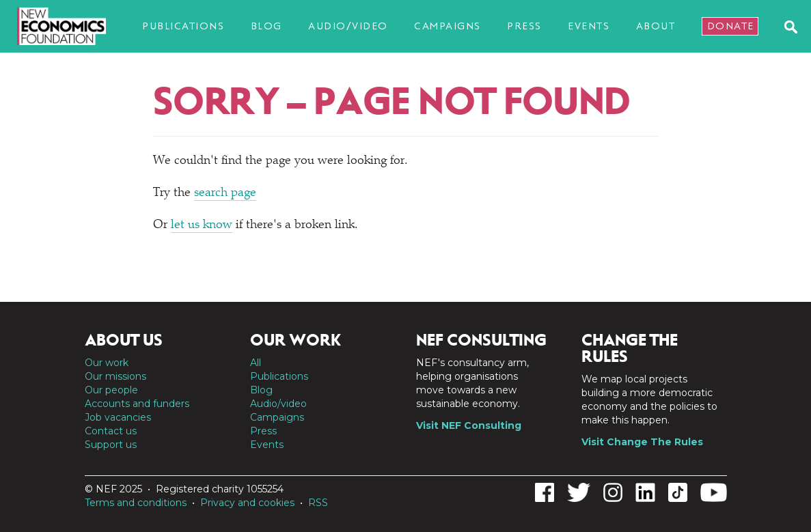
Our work (107, 363)
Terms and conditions (136, 503)
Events (589, 26)
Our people (111, 390)
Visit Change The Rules (642, 442)
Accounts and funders (137, 404)
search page (225, 193)
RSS (318, 503)
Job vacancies (118, 417)
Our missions (115, 376)
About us (124, 340)
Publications (183, 26)
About (656, 26)
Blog (266, 26)
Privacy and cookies (247, 503)
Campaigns (448, 26)
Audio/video (348, 26)
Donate (731, 26)
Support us (111, 445)
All (256, 363)
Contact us (111, 431)
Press (524, 26)
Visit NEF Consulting (469, 425)
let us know (202, 225)
